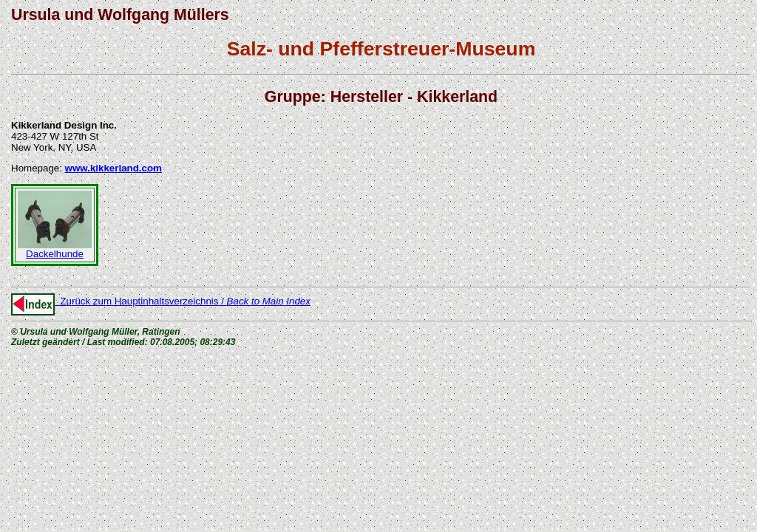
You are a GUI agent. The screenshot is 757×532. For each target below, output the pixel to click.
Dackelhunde (55, 249)
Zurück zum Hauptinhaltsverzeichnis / (161, 301)
